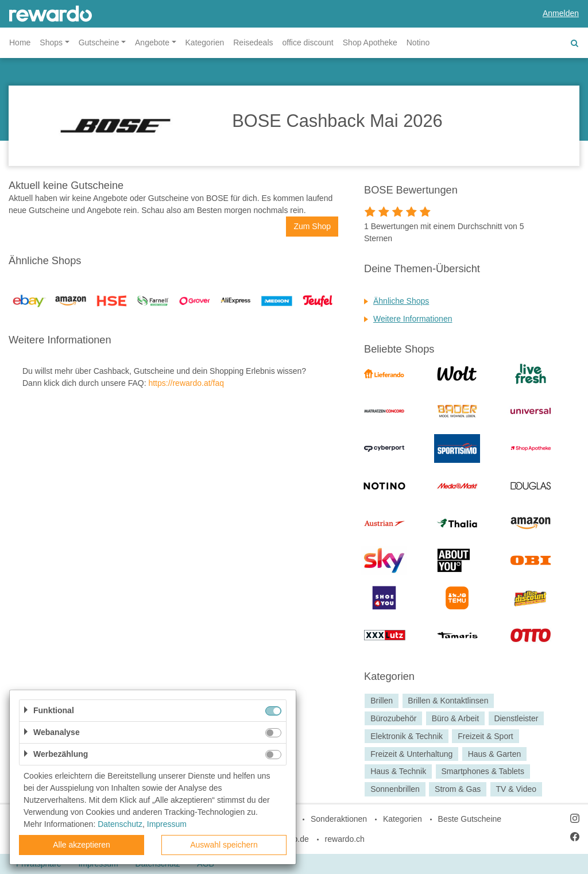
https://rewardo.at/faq (186, 383)
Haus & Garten (495, 754)
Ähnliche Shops (401, 301)
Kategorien (205, 42)
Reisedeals (253, 42)
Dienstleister (516, 718)
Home (20, 42)
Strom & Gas (458, 789)
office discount (308, 42)
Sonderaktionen (339, 819)
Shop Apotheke (370, 42)
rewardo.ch (345, 839)
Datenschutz (120, 824)
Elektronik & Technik (407, 736)
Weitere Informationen (413, 319)
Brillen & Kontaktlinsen (448, 701)
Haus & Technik (398, 772)
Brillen (382, 701)
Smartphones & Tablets (483, 772)
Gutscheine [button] (99, 42)
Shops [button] (51, 42)
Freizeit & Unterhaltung (411, 754)
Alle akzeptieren (82, 845)
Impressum (167, 824)
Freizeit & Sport (485, 736)
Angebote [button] (152, 42)
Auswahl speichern (224, 845)
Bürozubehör (393, 718)
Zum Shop (312, 226)
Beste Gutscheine (470, 819)
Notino (418, 42)
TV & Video (516, 789)
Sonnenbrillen (395, 789)
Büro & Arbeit (456, 718)
